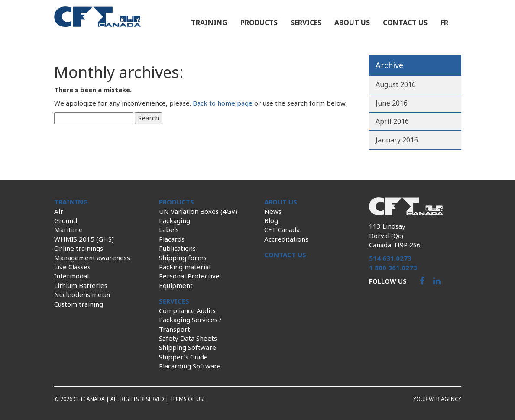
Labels (169, 229)
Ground (66, 220)
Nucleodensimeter (83, 294)
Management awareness (92, 258)
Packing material (185, 267)
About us (352, 23)
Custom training (79, 304)
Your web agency (437, 399)
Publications (177, 248)
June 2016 (392, 103)
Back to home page (223, 103)
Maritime (68, 229)
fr (444, 23)
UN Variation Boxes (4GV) (198, 211)
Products (259, 23)
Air (59, 211)
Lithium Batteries (81, 285)
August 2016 (396, 84)
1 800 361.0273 (393, 268)
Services (306, 23)
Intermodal (71, 276)
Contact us (405, 23)
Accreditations (286, 239)
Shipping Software (188, 347)
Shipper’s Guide (183, 357)
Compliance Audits (187, 310)
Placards (172, 239)
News (273, 211)
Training (209, 23)
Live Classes (72, 267)
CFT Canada (282, 229)
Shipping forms (183, 258)
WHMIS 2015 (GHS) (84, 239)
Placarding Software (190, 366)
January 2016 (397, 140)
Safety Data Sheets (188, 338)
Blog (271, 220)
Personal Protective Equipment (189, 280)
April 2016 (392, 121)
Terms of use (188, 399)
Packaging (175, 220)
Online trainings (79, 248)
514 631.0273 (390, 258)
